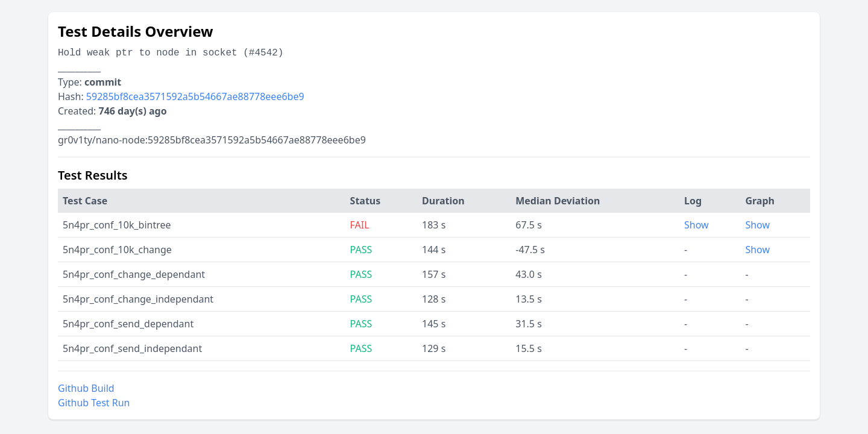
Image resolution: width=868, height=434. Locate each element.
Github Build (86, 388)
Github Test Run (94, 403)
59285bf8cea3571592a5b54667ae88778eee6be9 (195, 96)
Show (697, 225)
